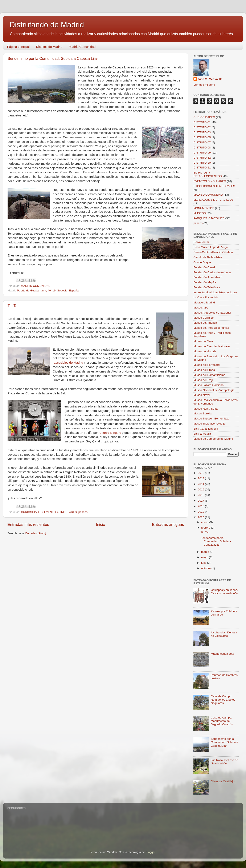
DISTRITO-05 (202, 137)
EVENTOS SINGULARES (60, 512)
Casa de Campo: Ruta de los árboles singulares (223, 700)
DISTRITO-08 (202, 148)
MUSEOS (200, 213)
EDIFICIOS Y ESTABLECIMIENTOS (208, 174)
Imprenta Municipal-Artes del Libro (215, 292)
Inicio (101, 524)
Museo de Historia (205, 351)
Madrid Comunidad (82, 47)
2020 (201, 517)
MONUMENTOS (204, 208)
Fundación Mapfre (205, 282)
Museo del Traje (204, 380)
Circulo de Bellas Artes (208, 257)
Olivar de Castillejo (223, 781)
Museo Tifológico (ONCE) (210, 424)
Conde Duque (202, 262)
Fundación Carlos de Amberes (213, 272)
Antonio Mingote (110, 433)
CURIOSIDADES (32, 512)
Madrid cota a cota (222, 654)
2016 (201, 495)
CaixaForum (201, 242)
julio (204, 563)
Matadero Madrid (204, 302)
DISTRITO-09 (202, 153)
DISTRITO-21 (202, 168)
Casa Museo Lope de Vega (211, 247)
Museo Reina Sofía (206, 409)
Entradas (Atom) (36, 533)
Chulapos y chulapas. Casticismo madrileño (224, 592)
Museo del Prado (204, 370)
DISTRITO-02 (202, 127)
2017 (201, 501)
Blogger (151, 852)
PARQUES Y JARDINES (209, 218)
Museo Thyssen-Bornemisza (211, 419)
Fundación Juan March (208, 277)
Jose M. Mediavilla (210, 79)
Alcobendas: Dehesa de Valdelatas (224, 634)
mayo (205, 557)
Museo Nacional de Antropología (214, 390)
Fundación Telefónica (207, 287)
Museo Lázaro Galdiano (208, 385)
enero (205, 522)
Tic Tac (13, 306)
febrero (206, 528)
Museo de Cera (203, 341)
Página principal (18, 47)
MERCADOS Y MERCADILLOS (214, 200)
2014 (201, 484)
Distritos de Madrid (49, 47)
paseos (83, 512)
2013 (201, 478)
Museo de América (205, 323)
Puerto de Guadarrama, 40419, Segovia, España (48, 290)
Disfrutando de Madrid (47, 25)
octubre (206, 568)
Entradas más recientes (28, 524)
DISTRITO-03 (202, 132)
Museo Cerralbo (204, 318)
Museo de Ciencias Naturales (212, 346)
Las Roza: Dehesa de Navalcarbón (224, 762)
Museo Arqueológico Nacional (212, 313)
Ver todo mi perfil (204, 85)
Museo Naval (202, 395)
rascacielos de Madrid (68, 363)
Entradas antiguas (168, 524)
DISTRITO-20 (202, 163)
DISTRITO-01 (202, 122)
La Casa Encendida (206, 297)
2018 (201, 506)
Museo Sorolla (202, 413)
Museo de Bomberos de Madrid (213, 439)
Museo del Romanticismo (209, 375)
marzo (206, 552)
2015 (201, 489)
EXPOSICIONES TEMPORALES (214, 186)
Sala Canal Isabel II (206, 429)
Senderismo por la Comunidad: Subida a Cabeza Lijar (53, 59)
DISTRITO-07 (202, 142)
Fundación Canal (204, 267)
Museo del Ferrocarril (207, 365)
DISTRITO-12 (202, 158)
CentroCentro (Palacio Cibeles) (213, 252)
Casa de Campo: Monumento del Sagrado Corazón (222, 721)
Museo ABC (201, 308)
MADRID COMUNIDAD (36, 286)
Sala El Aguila (202, 434)
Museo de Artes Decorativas (211, 328)
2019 (201, 512)
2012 (201, 473)
